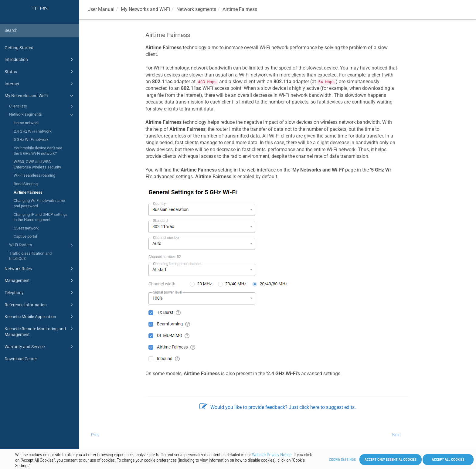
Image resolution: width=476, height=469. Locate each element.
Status (40, 72)
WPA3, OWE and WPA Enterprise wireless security (37, 164)
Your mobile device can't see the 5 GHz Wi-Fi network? (38, 151)
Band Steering (26, 184)
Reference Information (40, 305)
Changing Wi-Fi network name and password (39, 203)
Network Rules (40, 269)
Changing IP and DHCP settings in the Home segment (41, 217)
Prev (95, 435)
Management (40, 280)
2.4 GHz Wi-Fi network (33, 131)
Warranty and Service (40, 347)
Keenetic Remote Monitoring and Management (40, 331)
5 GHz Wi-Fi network (31, 139)
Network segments (42, 115)
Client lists (42, 107)
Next (397, 435)
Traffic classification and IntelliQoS (30, 256)
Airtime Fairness (28, 192)
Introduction (40, 59)
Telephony (40, 293)
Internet (40, 84)
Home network (26, 123)
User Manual (101, 9)
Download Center (21, 359)
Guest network (26, 228)
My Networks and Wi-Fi (40, 96)
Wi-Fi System (42, 245)
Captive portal (25, 236)
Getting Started (19, 48)
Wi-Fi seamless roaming (34, 175)
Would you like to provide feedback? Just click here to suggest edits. (278, 407)
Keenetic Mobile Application (40, 317)
